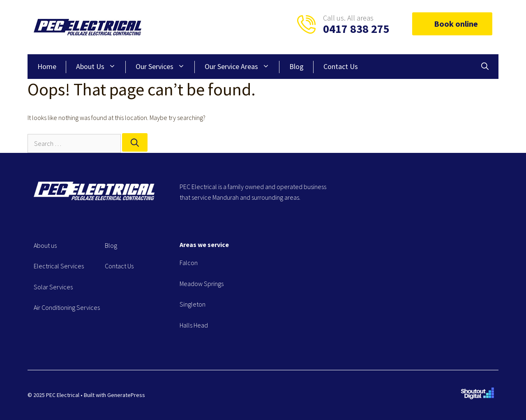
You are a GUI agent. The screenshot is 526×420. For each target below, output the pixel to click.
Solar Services (53, 287)
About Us (101, 67)
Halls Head (194, 325)
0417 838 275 (356, 29)
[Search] (135, 142)
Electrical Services (59, 266)
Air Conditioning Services (67, 307)
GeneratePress (126, 395)
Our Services (165, 67)
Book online (452, 24)
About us (45, 245)
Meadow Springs (202, 284)
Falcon (189, 263)
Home (47, 66)
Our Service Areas (242, 67)
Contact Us (341, 66)
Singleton (193, 304)
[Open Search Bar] (485, 67)
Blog (296, 66)
